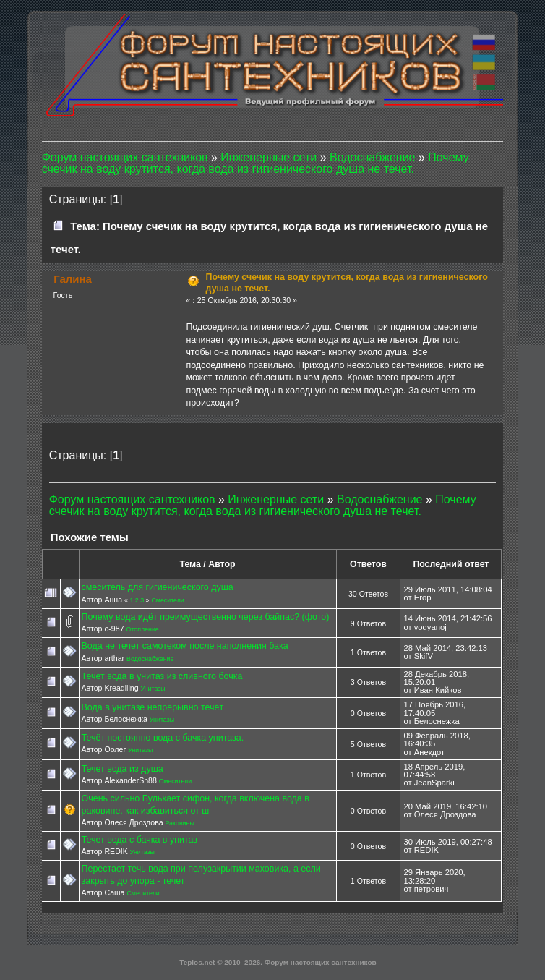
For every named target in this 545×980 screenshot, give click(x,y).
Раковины (180, 823)
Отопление (143, 629)
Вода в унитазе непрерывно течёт (153, 707)
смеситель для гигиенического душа (158, 587)
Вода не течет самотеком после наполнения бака (185, 646)
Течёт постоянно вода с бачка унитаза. (163, 738)
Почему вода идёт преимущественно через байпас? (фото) (206, 617)
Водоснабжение (150, 659)
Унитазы (153, 689)
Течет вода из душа (123, 769)
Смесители (167, 600)
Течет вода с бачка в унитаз (140, 840)
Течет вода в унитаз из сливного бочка (162, 676)
